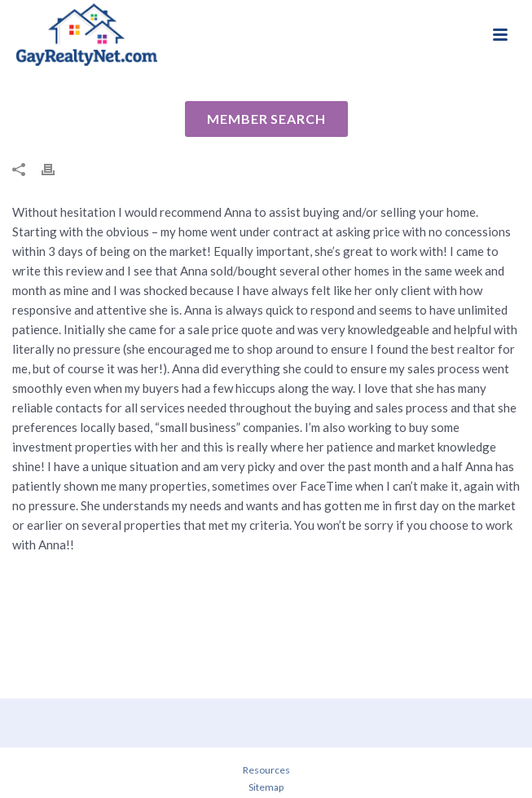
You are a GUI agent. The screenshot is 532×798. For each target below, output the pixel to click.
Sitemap (266, 787)
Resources (266, 770)
